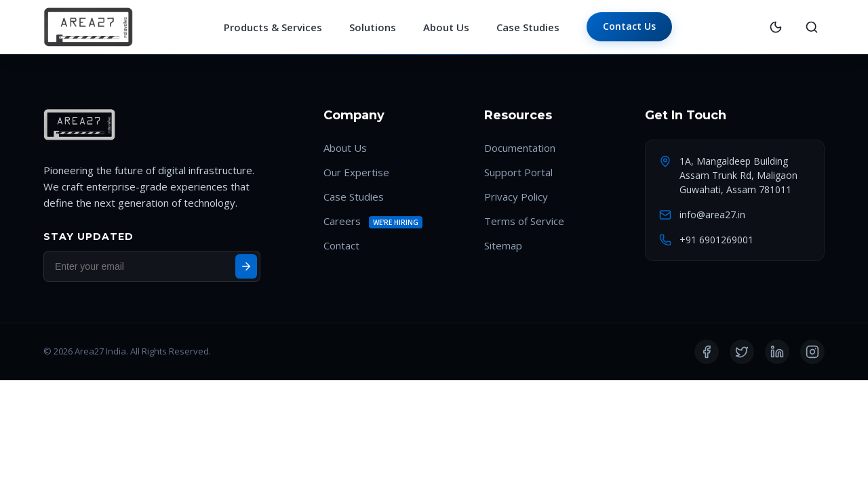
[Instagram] (812, 352)
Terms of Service (524, 221)
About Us (446, 27)
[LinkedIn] (777, 352)
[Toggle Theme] (776, 27)
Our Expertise (356, 172)
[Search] (812, 27)
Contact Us (629, 26)
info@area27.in (712, 215)
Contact (341, 245)
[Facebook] (707, 352)
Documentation (520, 148)
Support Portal (518, 172)
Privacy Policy (516, 197)
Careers (342, 221)
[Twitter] (742, 352)
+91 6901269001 (716, 240)
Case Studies (528, 27)
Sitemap (503, 245)
